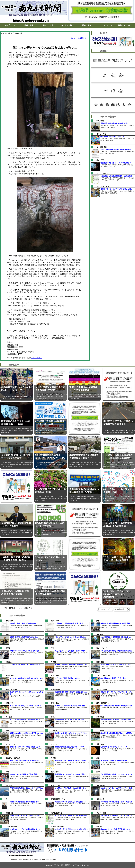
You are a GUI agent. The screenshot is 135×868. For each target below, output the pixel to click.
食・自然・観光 (67, 25)
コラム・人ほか (106, 25)
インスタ (36, 358)
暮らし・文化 (48, 25)
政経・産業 (29, 25)
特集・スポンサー (125, 25)
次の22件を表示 (119, 609)
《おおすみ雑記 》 (78, 38)
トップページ (10, 25)
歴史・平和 (87, 25)
